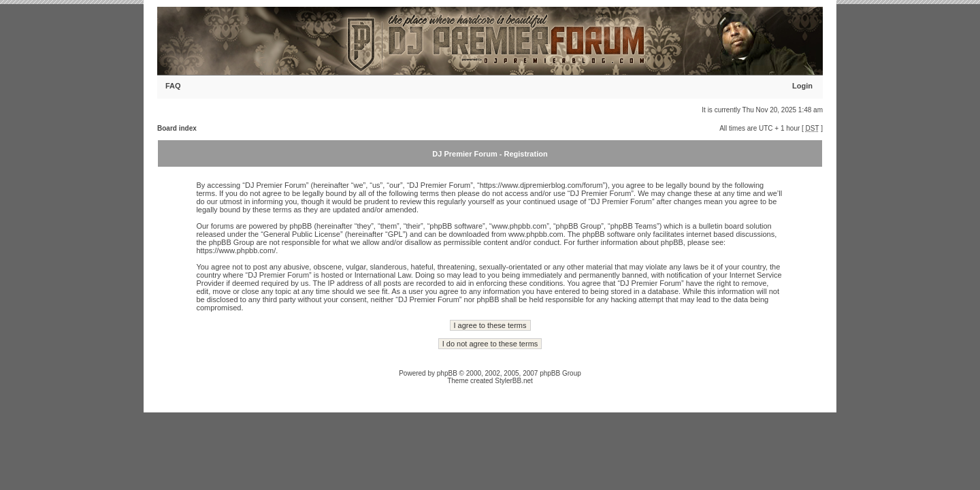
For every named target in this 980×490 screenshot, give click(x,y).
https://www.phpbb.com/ (236, 250)
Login (802, 86)
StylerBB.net (514, 381)
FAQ (173, 86)
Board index (177, 128)
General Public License (302, 234)
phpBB (447, 373)
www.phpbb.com (536, 234)
